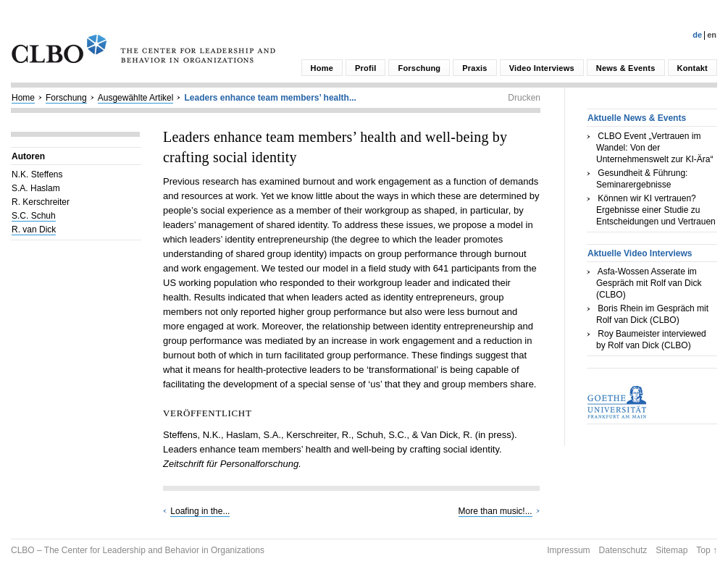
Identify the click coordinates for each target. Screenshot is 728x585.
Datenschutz (623, 550)
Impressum (568, 550)
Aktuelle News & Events (637, 118)
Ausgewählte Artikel (136, 98)
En (712, 35)
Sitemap (671, 550)
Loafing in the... (200, 511)
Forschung (419, 68)
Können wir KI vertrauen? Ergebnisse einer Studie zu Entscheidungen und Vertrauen (656, 210)
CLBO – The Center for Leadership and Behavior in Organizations (138, 550)
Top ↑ (707, 550)
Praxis (474, 68)
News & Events (626, 68)
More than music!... (495, 511)
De (697, 35)
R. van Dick (34, 230)
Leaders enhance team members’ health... (270, 98)
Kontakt (693, 68)
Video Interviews (542, 68)
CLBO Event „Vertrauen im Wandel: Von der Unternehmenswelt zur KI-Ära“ (654, 148)
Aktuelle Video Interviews (640, 253)
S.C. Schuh (34, 216)
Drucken (524, 98)
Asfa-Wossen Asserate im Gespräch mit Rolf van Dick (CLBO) (649, 283)
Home (322, 68)
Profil (365, 68)
